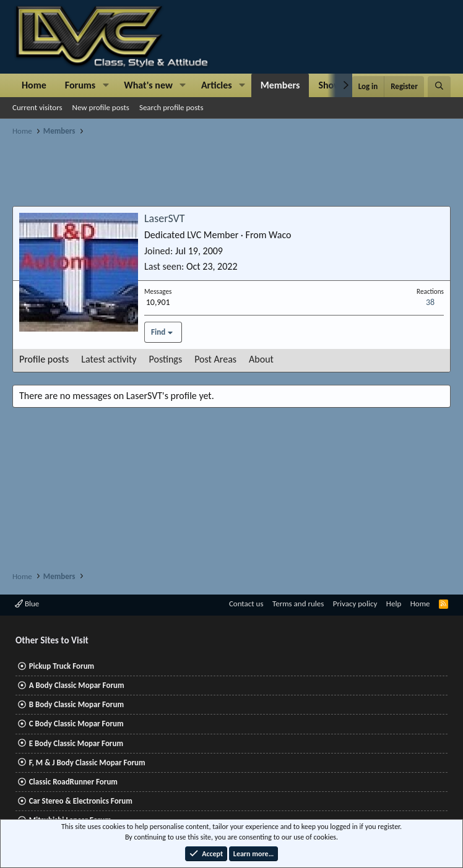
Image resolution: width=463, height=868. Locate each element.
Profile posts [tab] (44, 359)
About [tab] (261, 359)
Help (394, 604)
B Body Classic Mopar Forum (76, 704)
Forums (80, 85)
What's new (148, 85)
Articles (217, 85)
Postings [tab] (166, 359)
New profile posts (101, 107)
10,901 (158, 302)
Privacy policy (355, 604)
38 (430, 302)
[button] (106, 85)
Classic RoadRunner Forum (73, 782)
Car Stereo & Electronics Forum (81, 801)
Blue (27, 604)
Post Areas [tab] (215, 359)
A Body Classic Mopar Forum (77, 685)
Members (280, 85)
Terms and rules (298, 604)
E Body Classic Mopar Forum (76, 743)
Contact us (246, 604)
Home (34, 85)
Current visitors (37, 107)
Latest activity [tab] (109, 359)
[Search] (439, 87)
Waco (280, 235)
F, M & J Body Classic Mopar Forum (87, 763)
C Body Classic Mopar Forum (76, 724)
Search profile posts (171, 107)
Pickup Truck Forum (62, 666)
